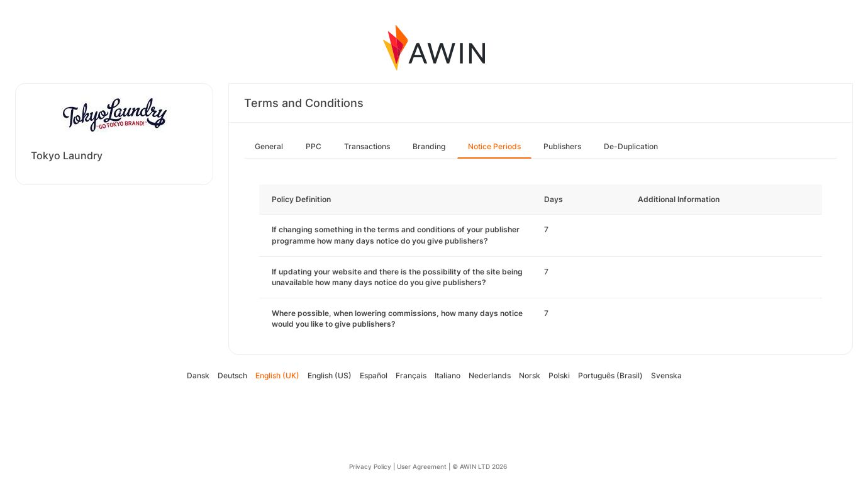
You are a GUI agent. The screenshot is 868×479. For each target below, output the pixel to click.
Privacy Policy (370, 466)
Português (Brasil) (610, 375)
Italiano (448, 375)
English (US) (330, 375)
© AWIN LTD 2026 (480, 466)
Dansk (198, 375)
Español (374, 375)
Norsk (530, 375)
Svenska (666, 375)
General (269, 146)
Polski (559, 375)
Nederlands (490, 375)
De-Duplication (631, 146)
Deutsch (232, 375)
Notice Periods (494, 146)
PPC (314, 146)
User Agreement (422, 466)
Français (411, 375)
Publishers (562, 146)
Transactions (367, 146)
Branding (429, 146)
